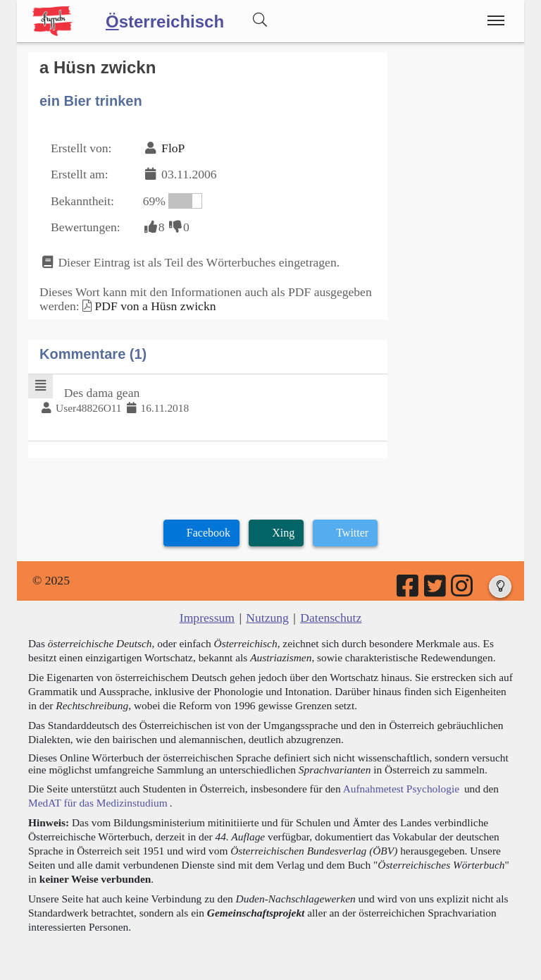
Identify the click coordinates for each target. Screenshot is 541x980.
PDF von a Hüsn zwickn (155, 306)
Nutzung (267, 618)
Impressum (207, 618)
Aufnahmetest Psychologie (401, 789)
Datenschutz (331, 618)
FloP (173, 148)
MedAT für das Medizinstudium (98, 803)
